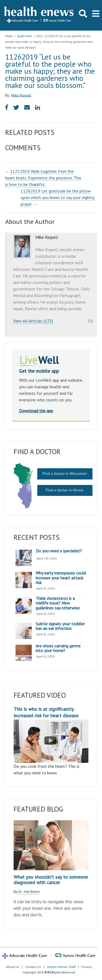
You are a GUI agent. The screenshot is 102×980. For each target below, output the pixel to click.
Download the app (36, 411)
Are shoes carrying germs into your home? (58, 648)
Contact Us (33, 967)
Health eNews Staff (61, 967)
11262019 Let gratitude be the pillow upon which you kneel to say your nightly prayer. (58, 197)
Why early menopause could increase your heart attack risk (61, 578)
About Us (13, 967)
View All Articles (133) (33, 321)
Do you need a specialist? (59, 551)
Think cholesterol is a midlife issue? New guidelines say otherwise (58, 603)
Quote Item (24, 36)
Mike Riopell (21, 95)
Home (9, 36)
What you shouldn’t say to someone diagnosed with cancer (51, 880)
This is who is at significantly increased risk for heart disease (51, 734)
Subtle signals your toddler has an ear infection (60, 626)
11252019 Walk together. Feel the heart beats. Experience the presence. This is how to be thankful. (43, 178)
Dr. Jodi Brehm (29, 892)
